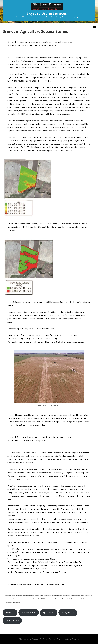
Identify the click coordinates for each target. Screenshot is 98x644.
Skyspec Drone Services (47, 13)
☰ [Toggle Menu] (94, 26)
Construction (12, 620)
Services (10, 613)
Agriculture (49, 613)
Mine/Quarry (68, 613)
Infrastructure (29, 613)
